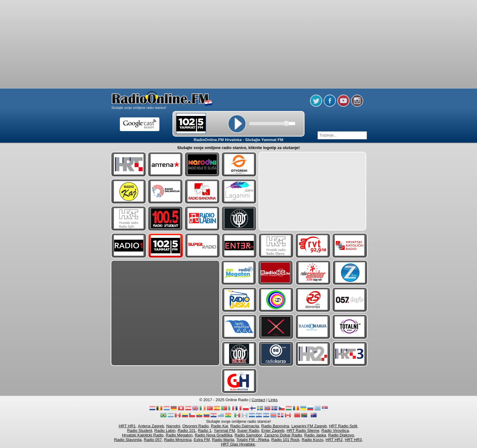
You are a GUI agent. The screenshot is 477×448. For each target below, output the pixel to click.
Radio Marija (223, 440)
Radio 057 (153, 440)
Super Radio (248, 431)
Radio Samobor (248, 435)
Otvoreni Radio (195, 426)
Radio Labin (165, 431)
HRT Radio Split (343, 426)
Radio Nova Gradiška (214, 435)
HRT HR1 (127, 426)
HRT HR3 (353, 440)
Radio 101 (187, 431)
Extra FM (202, 440)
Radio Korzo (313, 440)
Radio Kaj (219, 426)
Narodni (173, 426)
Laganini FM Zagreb (309, 426)
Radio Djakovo (341, 435)
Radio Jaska (315, 435)
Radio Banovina (275, 426)
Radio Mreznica (178, 440)
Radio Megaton (179, 435)
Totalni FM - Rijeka (253, 440)
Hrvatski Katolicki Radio (143, 435)
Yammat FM (225, 431)
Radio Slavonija (128, 440)
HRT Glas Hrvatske (238, 444)
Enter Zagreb (273, 431)
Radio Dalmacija (245, 426)
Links (273, 400)
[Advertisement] (238, 15)
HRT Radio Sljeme (303, 431)
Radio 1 (205, 431)
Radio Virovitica (335, 431)
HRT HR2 (334, 440)
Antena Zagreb (151, 426)
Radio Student (140, 431)
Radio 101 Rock (286, 440)
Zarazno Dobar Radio (283, 435)
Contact (258, 400)
